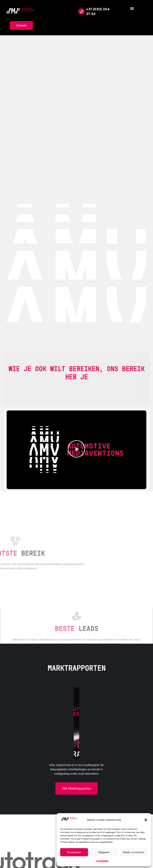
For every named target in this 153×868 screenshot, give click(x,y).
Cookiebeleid (102, 861)
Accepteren (74, 852)
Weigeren (104, 852)
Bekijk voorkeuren (134, 852)
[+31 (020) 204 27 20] (81, 11)
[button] (146, 820)
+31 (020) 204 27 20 (98, 12)
